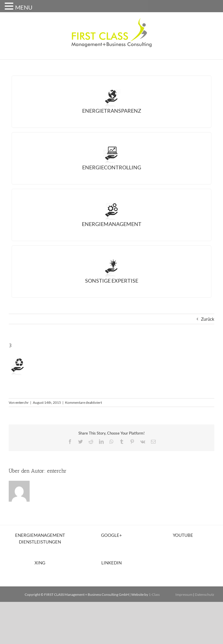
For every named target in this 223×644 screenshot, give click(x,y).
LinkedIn (111, 563)
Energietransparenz (112, 111)
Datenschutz (205, 594)
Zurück (208, 319)
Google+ (111, 535)
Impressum (184, 594)
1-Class (154, 594)
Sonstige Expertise (112, 281)
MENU (24, 7)
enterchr (22, 402)
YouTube (183, 535)
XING (40, 563)
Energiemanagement (112, 224)
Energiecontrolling (112, 167)
